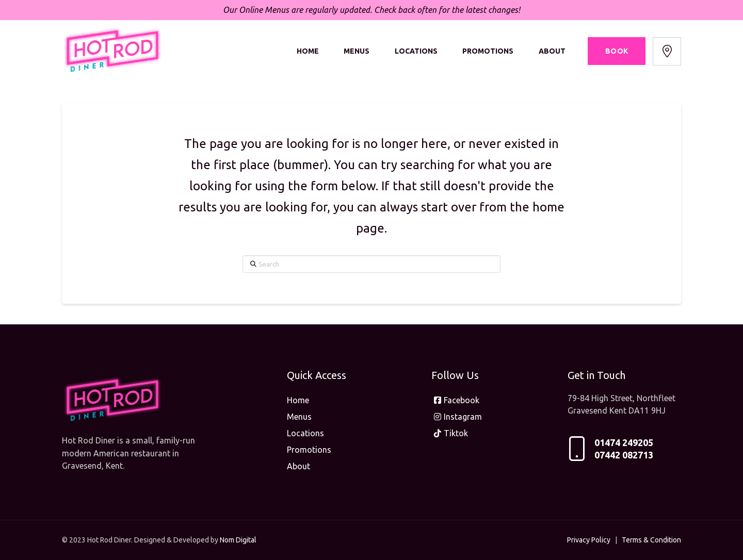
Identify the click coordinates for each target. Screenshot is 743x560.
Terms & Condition (651, 540)
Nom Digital (238, 540)
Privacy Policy (589, 540)
